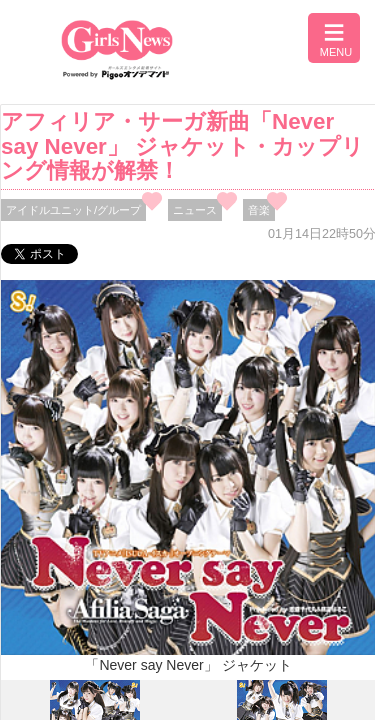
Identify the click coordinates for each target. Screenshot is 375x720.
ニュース (195, 210)
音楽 (259, 210)
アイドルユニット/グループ (73, 210)
